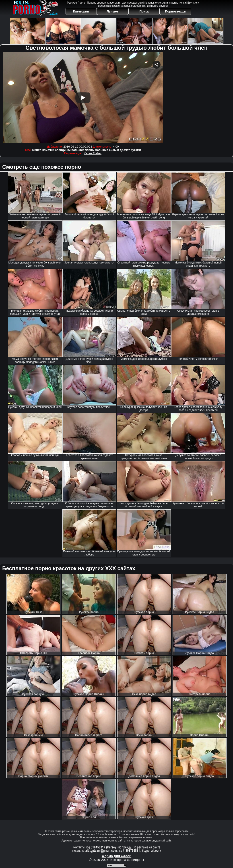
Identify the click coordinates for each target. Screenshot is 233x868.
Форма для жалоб (116, 856)
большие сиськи (107, 150)
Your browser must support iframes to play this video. (83, 98)
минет (36, 150)
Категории (81, 11)
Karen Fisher (93, 153)
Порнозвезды (176, 11)
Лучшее (112, 11)
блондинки (63, 150)
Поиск (144, 11)
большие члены (83, 150)
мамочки (48, 150)
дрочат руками (130, 150)
